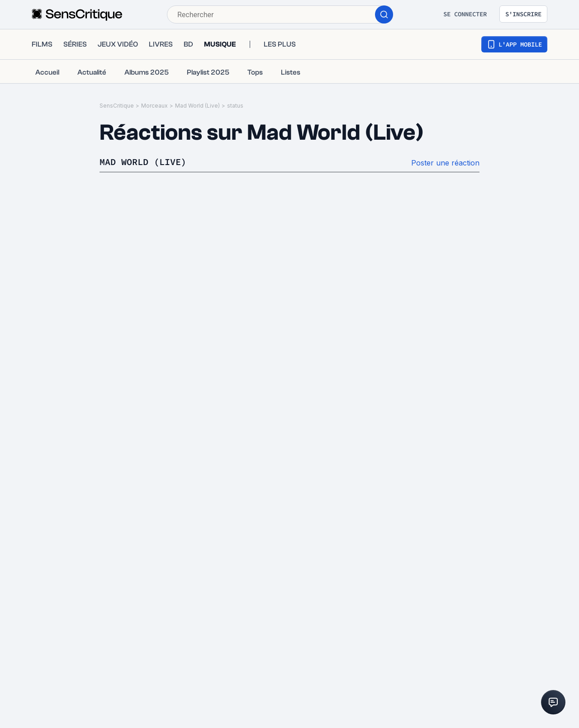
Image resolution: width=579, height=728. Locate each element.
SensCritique (117, 106)
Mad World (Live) (197, 106)
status (235, 106)
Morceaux (154, 106)
